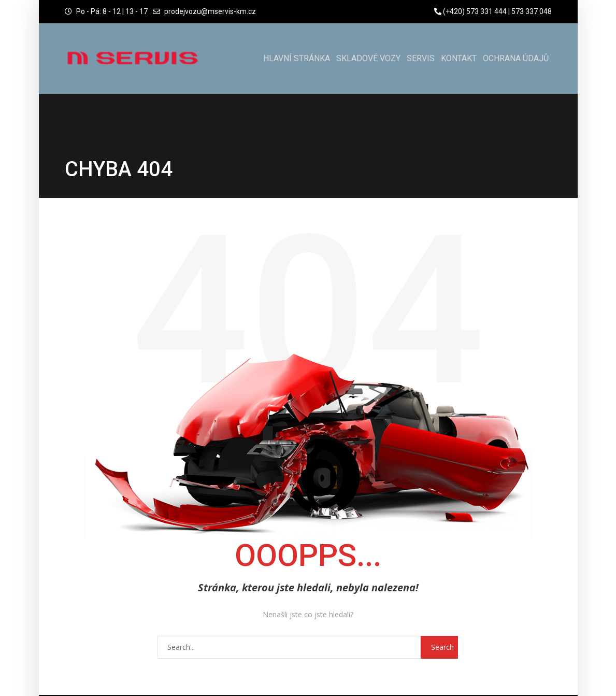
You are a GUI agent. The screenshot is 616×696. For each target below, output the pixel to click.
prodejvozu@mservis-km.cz (210, 11)
